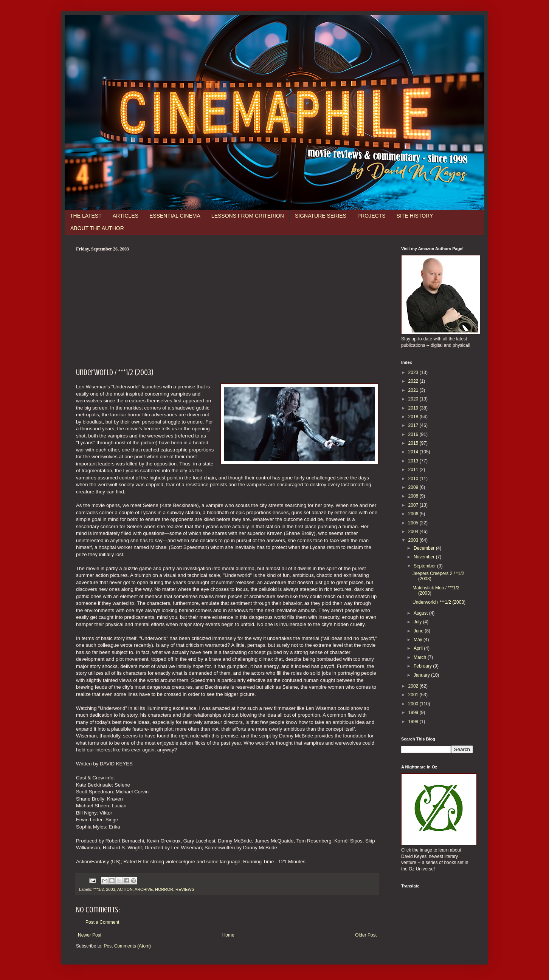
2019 (414, 408)
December (425, 548)
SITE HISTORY (415, 216)
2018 (414, 417)
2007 (414, 505)
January (422, 675)
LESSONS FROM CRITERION (248, 216)
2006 (414, 514)
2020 (414, 399)
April (419, 648)
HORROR (164, 889)
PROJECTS (371, 216)
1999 (414, 713)
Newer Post (90, 935)
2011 (414, 470)
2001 (414, 695)
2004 (414, 532)
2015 (414, 443)
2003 (110, 889)
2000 (414, 704)
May (419, 640)
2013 (414, 461)
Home (228, 935)
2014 (414, 452)
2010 (414, 479)
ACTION (125, 889)
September (425, 566)
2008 (414, 496)
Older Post (366, 935)
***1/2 (99, 889)
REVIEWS (185, 889)
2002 (414, 686)
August (421, 613)
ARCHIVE (144, 889)
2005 (414, 523)
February (423, 666)
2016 (414, 434)
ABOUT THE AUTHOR (97, 228)
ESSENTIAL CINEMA (175, 216)
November (425, 557)
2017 (414, 425)
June (419, 631)
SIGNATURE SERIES (321, 216)
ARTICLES (126, 216)
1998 (414, 722)
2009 (414, 487)
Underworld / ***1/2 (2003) (439, 602)
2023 (414, 373)
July (418, 622)
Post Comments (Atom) (127, 946)
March (421, 657)
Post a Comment (102, 922)
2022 (414, 381)
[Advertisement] (227, 309)
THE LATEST (86, 216)
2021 (414, 390)
